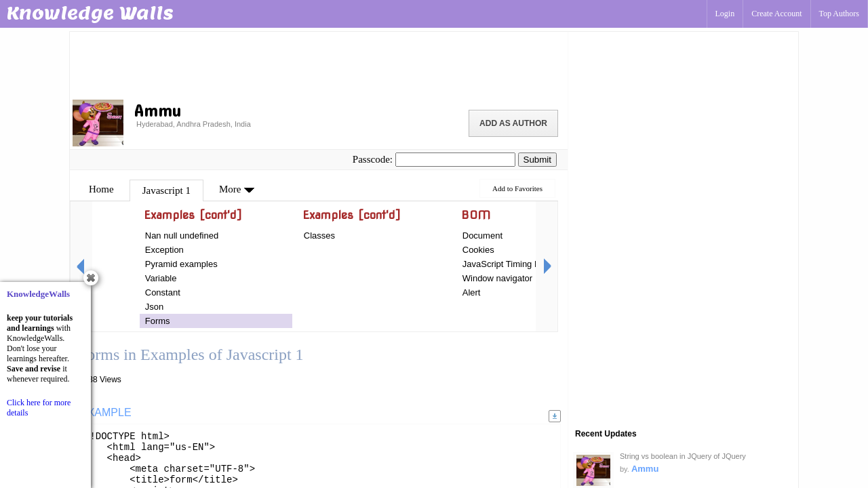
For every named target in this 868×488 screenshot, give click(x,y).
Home (101, 189)
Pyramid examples (181, 264)
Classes (319, 236)
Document (482, 236)
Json (154, 307)
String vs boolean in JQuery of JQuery (683, 456)
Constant (163, 292)
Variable (161, 278)
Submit (537, 160)
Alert (472, 292)
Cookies (478, 250)
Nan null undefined (182, 236)
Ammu (645, 469)
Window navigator (497, 278)
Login (725, 14)
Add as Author (513, 123)
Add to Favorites (517, 188)
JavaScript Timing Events (512, 264)
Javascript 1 (166, 190)
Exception (164, 250)
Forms (158, 321)
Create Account (776, 14)
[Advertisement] (319, 64)
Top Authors (840, 14)
